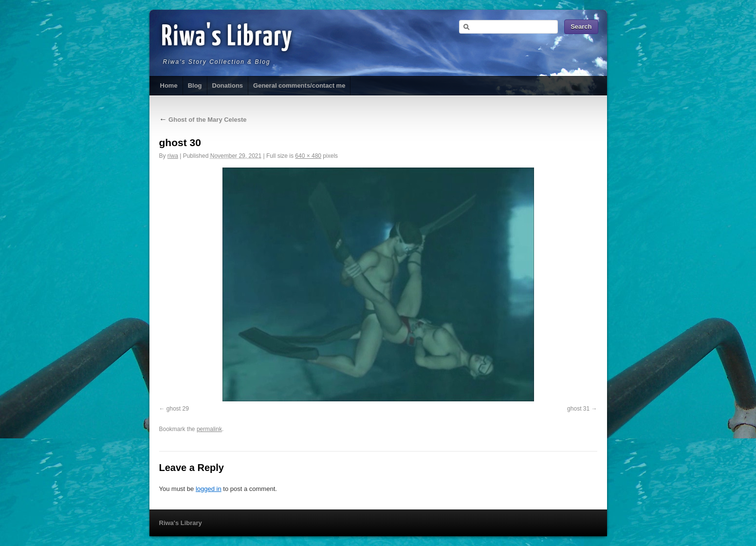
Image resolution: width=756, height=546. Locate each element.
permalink (209, 429)
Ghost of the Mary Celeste (203, 120)
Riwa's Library (227, 38)
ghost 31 (578, 409)
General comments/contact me (299, 85)
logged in (209, 489)
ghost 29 (178, 409)
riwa (173, 156)
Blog (195, 85)
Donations (228, 85)
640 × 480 (308, 156)
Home (169, 85)
